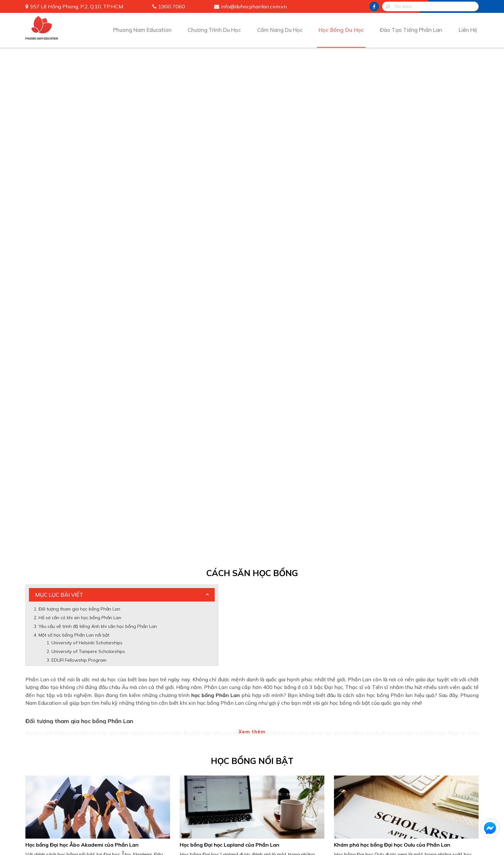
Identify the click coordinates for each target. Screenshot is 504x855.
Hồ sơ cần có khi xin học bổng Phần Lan (80, 112)
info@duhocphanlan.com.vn (254, 6)
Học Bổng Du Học (342, 29)
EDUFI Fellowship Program (79, 154)
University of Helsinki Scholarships (87, 137)
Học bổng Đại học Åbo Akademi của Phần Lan (82, 339)
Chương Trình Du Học (213, 29)
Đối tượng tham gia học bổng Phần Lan (79, 103)
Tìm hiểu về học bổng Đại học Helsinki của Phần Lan (244, 439)
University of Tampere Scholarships (88, 146)
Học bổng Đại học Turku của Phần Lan (72, 439)
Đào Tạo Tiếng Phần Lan (412, 29)
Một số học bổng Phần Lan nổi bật (74, 129)
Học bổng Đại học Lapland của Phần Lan (230, 339)
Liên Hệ (468, 29)
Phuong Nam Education (140, 29)
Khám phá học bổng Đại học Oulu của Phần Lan (392, 339)
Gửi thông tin (252, 655)
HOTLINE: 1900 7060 (252, 672)
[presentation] (252, 629)
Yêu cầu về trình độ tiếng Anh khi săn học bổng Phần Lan (98, 121)
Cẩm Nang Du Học (279, 29)
